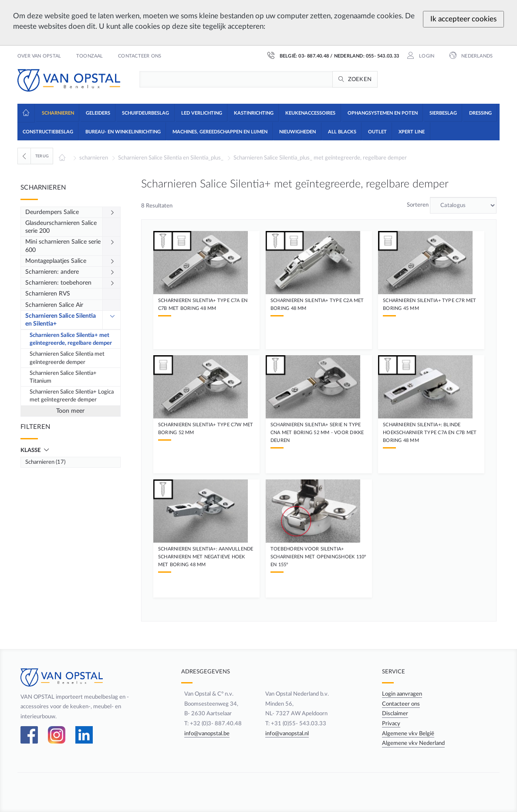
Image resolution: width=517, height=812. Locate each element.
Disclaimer (397, 713)
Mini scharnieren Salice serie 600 (63, 246)
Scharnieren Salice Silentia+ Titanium (63, 377)
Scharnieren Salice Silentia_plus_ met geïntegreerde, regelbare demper (320, 158)
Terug (42, 156)
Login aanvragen (404, 694)
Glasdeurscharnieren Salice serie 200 (61, 227)
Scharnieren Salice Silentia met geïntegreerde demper (67, 358)
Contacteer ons (140, 56)
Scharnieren (43, 188)
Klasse (31, 450)
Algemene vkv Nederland (415, 743)
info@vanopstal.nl (287, 734)
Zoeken (360, 79)
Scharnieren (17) (45, 462)
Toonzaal (90, 56)
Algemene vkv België (410, 734)
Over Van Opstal (39, 56)
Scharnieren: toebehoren (58, 283)
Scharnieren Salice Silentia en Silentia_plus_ (171, 158)
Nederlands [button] (476, 56)
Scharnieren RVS (48, 294)
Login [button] (426, 56)
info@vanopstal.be (203, 734)
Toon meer (70, 411)
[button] (57, 112)
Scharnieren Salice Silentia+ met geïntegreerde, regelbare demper (71, 339)
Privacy (393, 724)
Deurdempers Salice (52, 212)
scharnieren (94, 158)
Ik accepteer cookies (463, 19)
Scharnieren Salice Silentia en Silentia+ (61, 320)
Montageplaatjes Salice (56, 261)
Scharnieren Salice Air (54, 305)
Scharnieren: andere (52, 272)
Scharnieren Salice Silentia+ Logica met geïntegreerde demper (72, 396)
